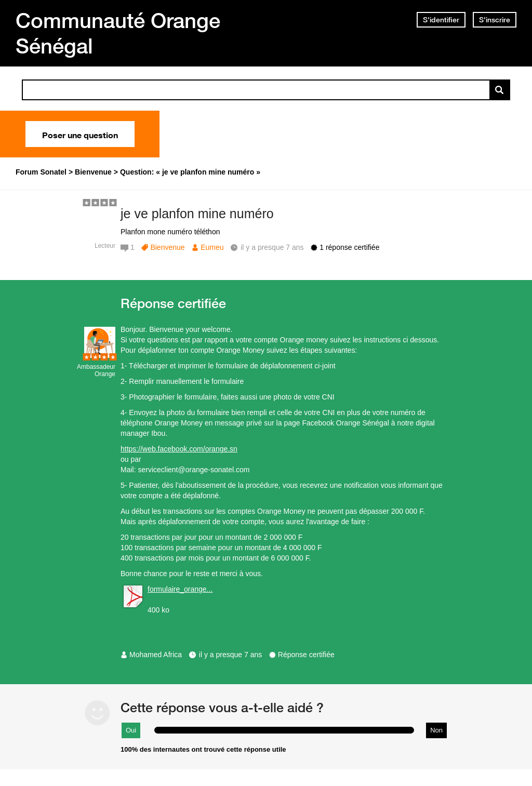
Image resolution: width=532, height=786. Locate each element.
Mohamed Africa (156, 655)
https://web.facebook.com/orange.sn (179, 449)
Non (436, 730)
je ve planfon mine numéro (197, 214)
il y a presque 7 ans (230, 655)
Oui (131, 730)
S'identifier (441, 20)
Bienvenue (167, 247)
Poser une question (80, 134)
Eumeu (212, 247)
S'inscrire (495, 20)
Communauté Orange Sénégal (118, 33)
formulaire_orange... (180, 589)
